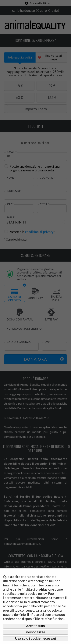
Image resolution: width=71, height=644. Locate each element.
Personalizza (36, 632)
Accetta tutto (35, 626)
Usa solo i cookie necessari (36, 639)
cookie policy (37, 593)
